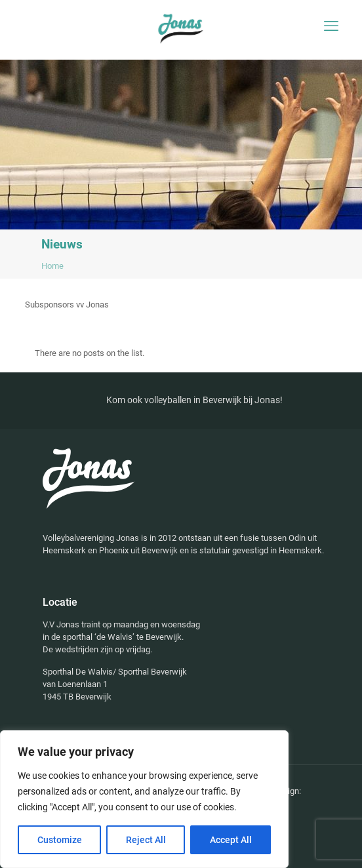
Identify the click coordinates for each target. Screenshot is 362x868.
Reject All (146, 840)
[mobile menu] (331, 26)
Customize (60, 840)
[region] (144, 799)
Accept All (231, 840)
